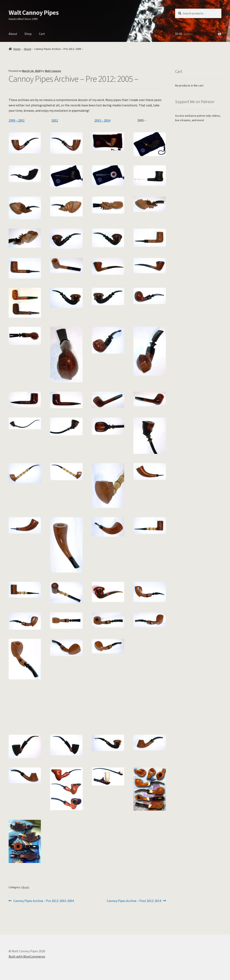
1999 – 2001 (17, 120)
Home (17, 49)
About (13, 34)
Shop (28, 34)
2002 (55, 120)
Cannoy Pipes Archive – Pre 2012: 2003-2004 (43, 901)
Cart (42, 34)
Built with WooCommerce (27, 956)
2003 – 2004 (102, 120)
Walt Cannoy (53, 71)
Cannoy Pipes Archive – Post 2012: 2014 (134, 901)
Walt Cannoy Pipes (34, 13)
